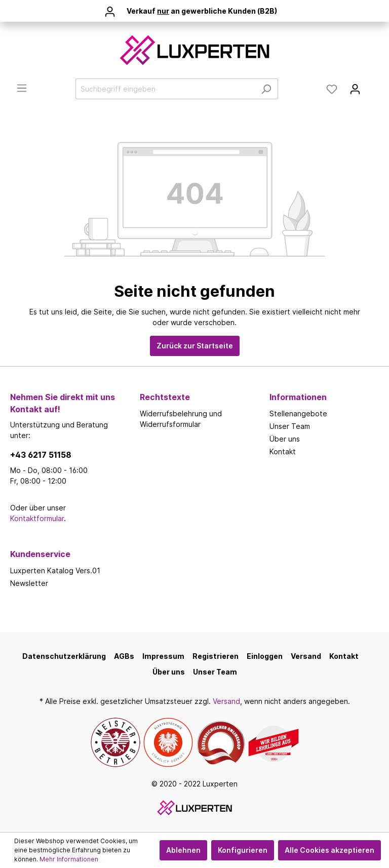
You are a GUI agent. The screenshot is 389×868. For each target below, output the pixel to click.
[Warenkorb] (373, 86)
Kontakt (283, 451)
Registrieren (216, 656)
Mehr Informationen (69, 859)
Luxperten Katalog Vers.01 (55, 570)
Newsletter (29, 583)
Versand (306, 656)
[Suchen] (266, 89)
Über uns (285, 439)
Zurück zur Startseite (195, 346)
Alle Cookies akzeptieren (329, 850)
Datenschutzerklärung (64, 656)
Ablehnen (183, 850)
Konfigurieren (243, 850)
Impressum (163, 656)
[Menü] (22, 88)
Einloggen (265, 656)
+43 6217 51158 (41, 455)
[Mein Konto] (355, 89)
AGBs (124, 656)
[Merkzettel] (332, 89)
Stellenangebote (298, 413)
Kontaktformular (37, 518)
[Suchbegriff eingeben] (165, 89)
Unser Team (290, 426)
